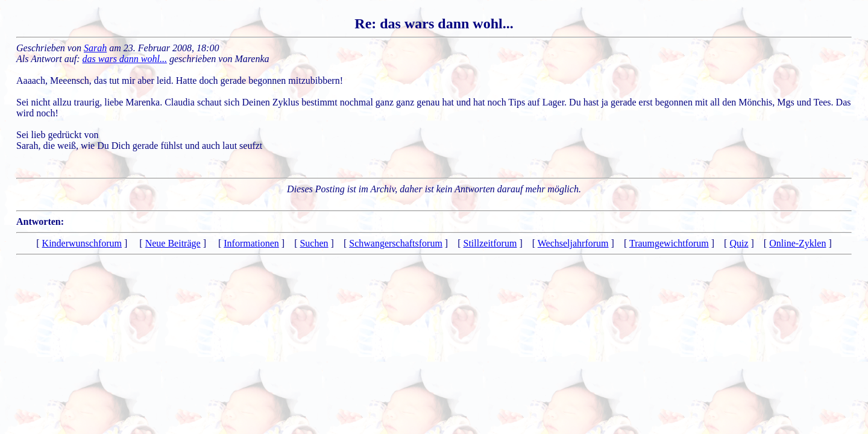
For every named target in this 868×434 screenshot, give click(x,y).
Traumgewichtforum (669, 243)
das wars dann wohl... (125, 59)
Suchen (314, 243)
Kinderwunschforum (82, 243)
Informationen (251, 243)
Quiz (739, 243)
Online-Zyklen (797, 243)
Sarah (95, 48)
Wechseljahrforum (573, 243)
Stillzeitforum (490, 243)
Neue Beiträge (173, 243)
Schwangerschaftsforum (396, 243)
